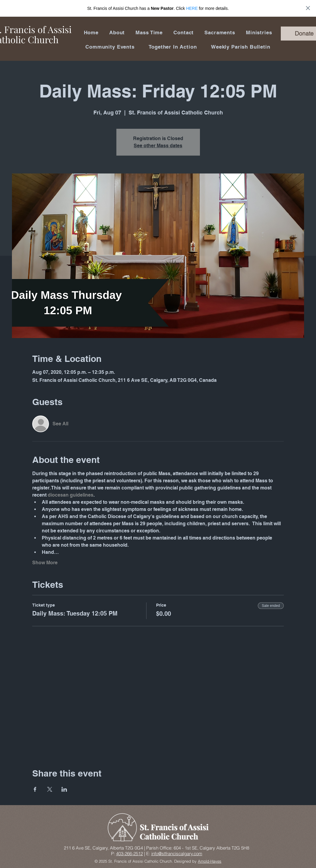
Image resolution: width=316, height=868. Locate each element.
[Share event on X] (50, 789)
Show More (45, 563)
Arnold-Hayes (210, 861)
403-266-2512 (130, 854)
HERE (192, 8)
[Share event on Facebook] (35, 789)
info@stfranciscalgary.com (177, 854)
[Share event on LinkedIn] (64, 789)
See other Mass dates (158, 146)
